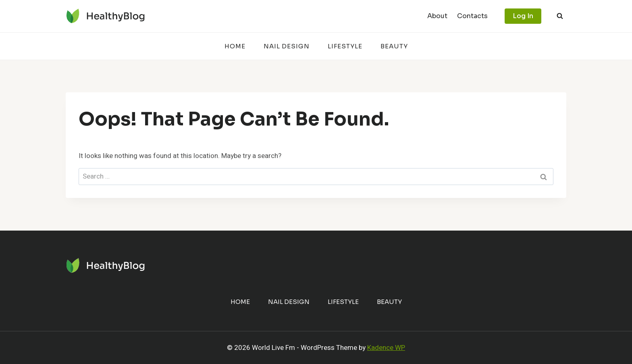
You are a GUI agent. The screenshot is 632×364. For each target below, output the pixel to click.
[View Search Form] (560, 16)
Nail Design (287, 46)
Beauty (394, 46)
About (437, 16)
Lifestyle (345, 46)
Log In (523, 16)
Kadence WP (386, 348)
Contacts (472, 16)
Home (235, 46)
